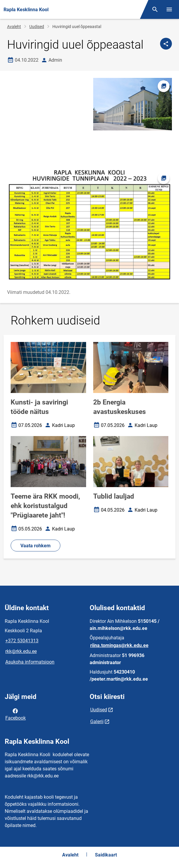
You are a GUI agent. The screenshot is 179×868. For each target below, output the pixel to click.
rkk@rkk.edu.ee (21, 651)
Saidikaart (106, 855)
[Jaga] (166, 44)
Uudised (37, 27)
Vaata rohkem (36, 546)
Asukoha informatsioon (30, 662)
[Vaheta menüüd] (169, 9)
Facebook (16, 714)
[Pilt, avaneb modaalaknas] (89, 225)
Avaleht (14, 27)
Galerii (97, 722)
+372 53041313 (22, 641)
